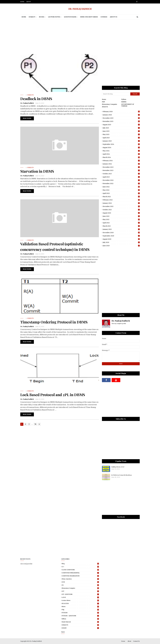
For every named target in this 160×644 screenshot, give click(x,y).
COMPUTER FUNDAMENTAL (80, 573)
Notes (80, 607)
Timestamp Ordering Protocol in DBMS (54, 322)
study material (80, 622)
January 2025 (121, 141)
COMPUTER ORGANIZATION (80, 576)
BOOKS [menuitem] (42, 17)
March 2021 (121, 226)
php (80, 610)
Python (124, 99)
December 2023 (121, 167)
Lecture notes (80, 600)
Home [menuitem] (24, 17)
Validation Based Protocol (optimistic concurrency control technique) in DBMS (55, 247)
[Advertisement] (80, 37)
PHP (103, 102)
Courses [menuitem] (104, 17)
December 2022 (121, 180)
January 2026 (121, 115)
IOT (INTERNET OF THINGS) (128, 105)
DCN (80, 582)
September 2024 (121, 144)
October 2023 (121, 174)
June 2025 (121, 131)
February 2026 (121, 112)
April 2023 (121, 177)
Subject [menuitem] (32, 17)
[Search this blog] (116, 94)
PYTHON (80, 613)
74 (35, 424)
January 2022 (121, 203)
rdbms (80, 619)
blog (80, 564)
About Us (105, 107)
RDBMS (124, 102)
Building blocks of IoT (118, 467)
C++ (80, 567)
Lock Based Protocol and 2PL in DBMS (53, 395)
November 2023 (121, 170)
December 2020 (121, 233)
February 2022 (121, 200)
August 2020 (121, 239)
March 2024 (121, 157)
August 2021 (121, 213)
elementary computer (80, 588)
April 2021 (121, 223)
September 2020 (121, 236)
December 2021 (121, 206)
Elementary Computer (110, 104)
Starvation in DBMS (37, 171)
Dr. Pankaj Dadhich (27, 103)
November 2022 (121, 184)
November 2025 (121, 121)
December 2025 (121, 118)
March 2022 (121, 197)
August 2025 (121, 125)
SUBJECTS (80, 625)
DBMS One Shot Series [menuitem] (89, 17)
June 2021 (121, 216)
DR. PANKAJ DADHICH (80, 9)
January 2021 (121, 229)
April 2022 (121, 193)
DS (80, 585)
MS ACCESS (80, 603)
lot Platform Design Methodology (122, 475)
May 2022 (121, 190)
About (29, 2)
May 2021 (121, 220)
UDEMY (80, 628)
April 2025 (121, 138)
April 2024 (121, 154)
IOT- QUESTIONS (80, 594)
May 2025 (121, 134)
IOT (80, 591)
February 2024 (121, 161)
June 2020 (121, 246)
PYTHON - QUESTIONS (80, 616)
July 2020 (121, 242)
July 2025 (121, 128)
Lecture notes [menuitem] (54, 17)
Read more (27, 118)
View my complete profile (119, 324)
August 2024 (121, 148)
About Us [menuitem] (114, 17)
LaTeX (80, 597)
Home (22, 2)
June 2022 (121, 187)
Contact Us (136, 641)
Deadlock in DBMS (36, 99)
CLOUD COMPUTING (80, 570)
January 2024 (121, 164)
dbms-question (80, 579)
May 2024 (121, 151)
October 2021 (121, 210)
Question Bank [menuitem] (70, 17)
